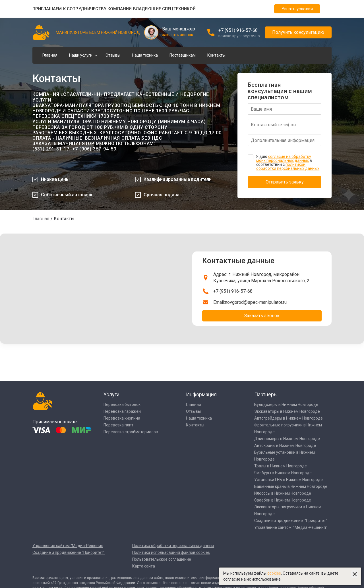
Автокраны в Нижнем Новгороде (285, 445)
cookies (274, 573)
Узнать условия (297, 9)
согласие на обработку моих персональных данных (284, 158)
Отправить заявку (285, 182)
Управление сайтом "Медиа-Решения (68, 546)
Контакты (216, 55)
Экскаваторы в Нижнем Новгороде (287, 411)
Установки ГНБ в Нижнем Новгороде (288, 480)
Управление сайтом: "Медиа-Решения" (291, 527)
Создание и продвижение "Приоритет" (69, 552)
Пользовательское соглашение (162, 559)
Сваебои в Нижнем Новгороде (283, 500)
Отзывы (113, 55)
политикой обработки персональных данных (288, 166)
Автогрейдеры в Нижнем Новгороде (288, 418)
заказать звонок (178, 35)
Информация (201, 394)
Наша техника (145, 55)
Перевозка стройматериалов (131, 432)
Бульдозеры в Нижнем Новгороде (286, 405)
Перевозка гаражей (122, 411)
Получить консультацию (298, 32)
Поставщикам (183, 55)
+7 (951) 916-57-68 (238, 30)
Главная (50, 55)
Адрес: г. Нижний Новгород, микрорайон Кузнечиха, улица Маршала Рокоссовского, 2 (261, 278)
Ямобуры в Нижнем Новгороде (283, 473)
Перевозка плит (118, 425)
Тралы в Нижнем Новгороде (281, 466)
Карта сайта (144, 566)
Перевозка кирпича (122, 418)
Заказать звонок (262, 316)
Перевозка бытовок (122, 405)
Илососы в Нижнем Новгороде (283, 493)
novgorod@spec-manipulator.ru (256, 302)
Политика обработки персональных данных (173, 546)
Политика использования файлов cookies (171, 552)
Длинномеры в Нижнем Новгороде (287, 439)
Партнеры (266, 394)
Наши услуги (81, 55)
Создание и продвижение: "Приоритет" (291, 521)
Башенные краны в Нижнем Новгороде (291, 486)
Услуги (111, 394)
